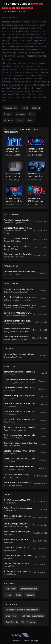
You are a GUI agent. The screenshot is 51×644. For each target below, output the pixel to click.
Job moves (8, 120)
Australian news (11, 108)
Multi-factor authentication (33, 616)
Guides (30, 120)
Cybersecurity (11, 616)
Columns (8, 114)
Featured (36, 108)
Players (20, 120)
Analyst (25, 108)
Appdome (30, 595)
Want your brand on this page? (26, 640)
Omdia (18, 595)
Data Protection (29, 622)
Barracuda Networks (29, 589)
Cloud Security (12, 622)
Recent (32, 114)
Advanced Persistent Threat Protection (22, 610)
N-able (8, 595)
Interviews (20, 114)
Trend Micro (11, 589)
